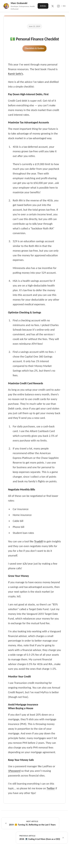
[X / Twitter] (53, 6)
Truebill (39, 541)
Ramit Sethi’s (16, 74)
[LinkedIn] (61, 6)
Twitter (51, 788)
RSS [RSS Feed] (64, 6)
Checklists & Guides (35, 48)
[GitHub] (55, 6)
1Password (14, 771)
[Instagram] (58, 6)
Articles (43, 6)
